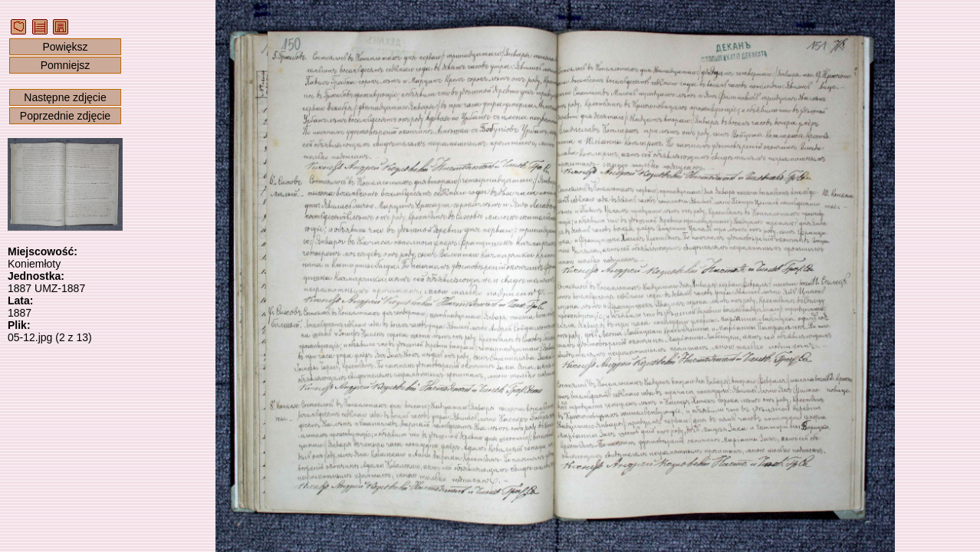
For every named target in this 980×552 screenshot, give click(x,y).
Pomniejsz (66, 65)
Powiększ (65, 47)
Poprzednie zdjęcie (65, 116)
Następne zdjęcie (65, 97)
